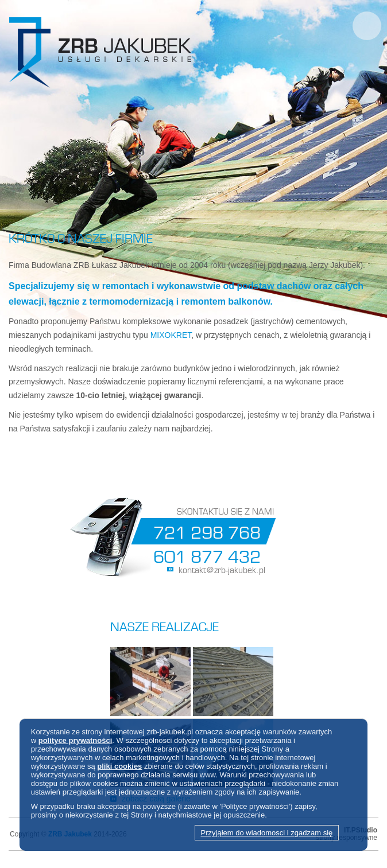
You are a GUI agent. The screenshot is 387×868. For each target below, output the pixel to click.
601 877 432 (207, 555)
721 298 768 (207, 531)
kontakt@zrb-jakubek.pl (222, 569)
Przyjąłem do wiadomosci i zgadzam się (267, 833)
